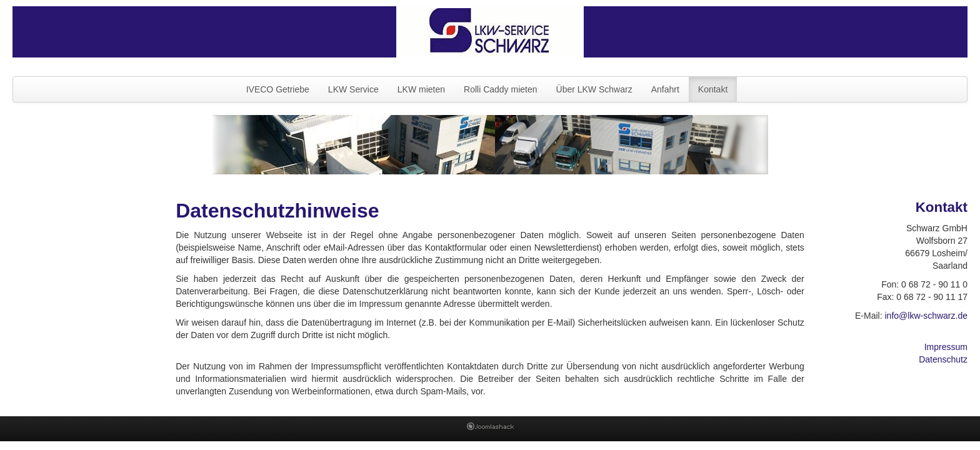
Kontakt (713, 89)
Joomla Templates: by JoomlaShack (490, 429)
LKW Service (353, 89)
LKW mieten (421, 89)
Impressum (946, 347)
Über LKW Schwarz (594, 89)
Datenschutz (943, 359)
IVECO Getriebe (278, 89)
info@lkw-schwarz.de (926, 316)
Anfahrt (665, 89)
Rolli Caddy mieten (501, 89)
